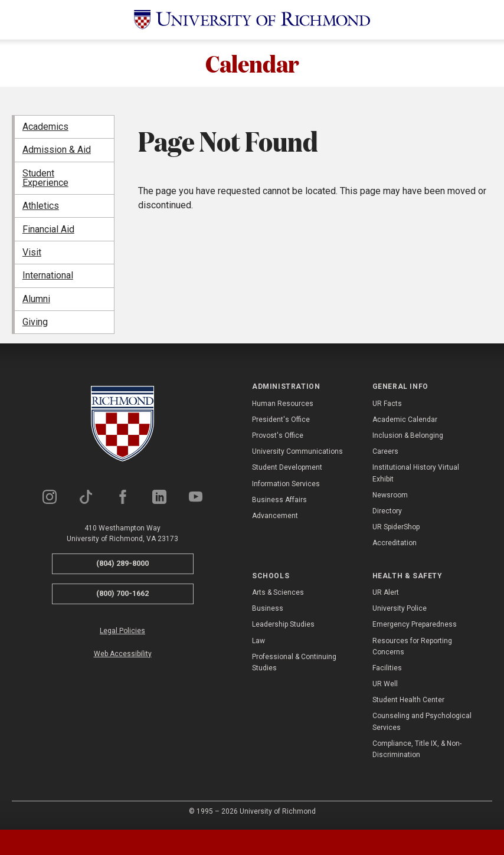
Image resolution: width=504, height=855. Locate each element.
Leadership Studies (283, 625)
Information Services (286, 484)
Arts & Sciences (278, 592)
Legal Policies (122, 631)
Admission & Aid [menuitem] (57, 150)
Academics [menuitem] (45, 127)
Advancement (275, 516)
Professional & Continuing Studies (294, 662)
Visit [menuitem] (32, 252)
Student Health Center (408, 700)
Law (258, 641)
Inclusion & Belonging (408, 435)
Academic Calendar (405, 420)
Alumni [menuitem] (36, 299)
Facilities (387, 668)
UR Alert (386, 592)
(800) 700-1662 (122, 593)
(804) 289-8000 (122, 564)
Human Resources (283, 404)
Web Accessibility (123, 654)
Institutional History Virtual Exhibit (416, 474)
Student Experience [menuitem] (45, 178)
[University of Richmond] (252, 20)
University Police (400, 608)
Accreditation (395, 543)
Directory (387, 511)
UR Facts (387, 404)
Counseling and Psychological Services (422, 722)
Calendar (252, 63)
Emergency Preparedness (415, 625)
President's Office (281, 420)
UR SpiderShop (396, 528)
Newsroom (390, 495)
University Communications (297, 452)
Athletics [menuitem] (41, 206)
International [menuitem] (48, 276)
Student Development (287, 468)
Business (268, 608)
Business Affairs (279, 500)
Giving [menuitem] (35, 322)
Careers (385, 452)
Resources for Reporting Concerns (412, 646)
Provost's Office (278, 435)
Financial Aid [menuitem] (48, 229)
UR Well (385, 684)
